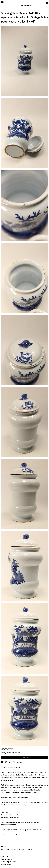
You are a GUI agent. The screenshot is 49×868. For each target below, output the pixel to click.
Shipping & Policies (14, 767)
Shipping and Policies (18, 849)
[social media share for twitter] (6, 762)
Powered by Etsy (6, 864)
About (8, 849)
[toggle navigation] (2, 2)
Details (4, 767)
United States (12, 753)
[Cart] (47, 3)
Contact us (29, 849)
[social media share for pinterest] (10, 762)
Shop (3, 849)
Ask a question (17, 762)
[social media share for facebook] (2, 762)
